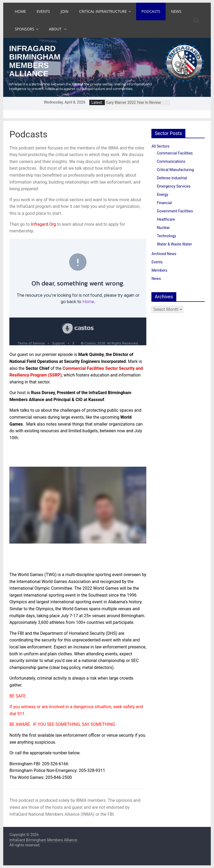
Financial (164, 203)
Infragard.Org (43, 224)
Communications (171, 161)
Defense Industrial (172, 178)
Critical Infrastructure (103, 11)
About (56, 29)
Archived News (164, 254)
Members (159, 270)
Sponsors (24, 29)
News (176, 11)
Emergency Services (173, 186)
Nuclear (163, 228)
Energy (162, 195)
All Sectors (160, 146)
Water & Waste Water (174, 244)
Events (43, 11)
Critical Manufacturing (175, 170)
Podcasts (151, 11)
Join (65, 11)
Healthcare (166, 219)
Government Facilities (175, 211)
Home (20, 11)
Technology (166, 236)
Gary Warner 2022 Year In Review (133, 102)
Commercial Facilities (175, 153)
